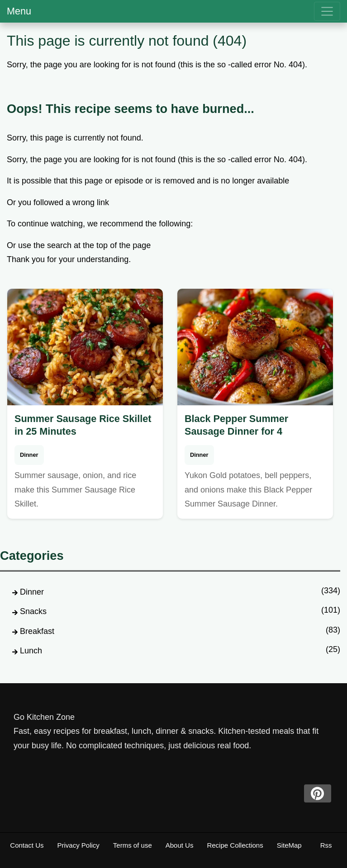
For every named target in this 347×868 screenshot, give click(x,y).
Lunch (31, 651)
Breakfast (37, 631)
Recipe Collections (235, 845)
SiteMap (289, 845)
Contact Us (27, 845)
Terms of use (133, 845)
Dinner (29, 455)
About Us (180, 845)
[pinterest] (318, 793)
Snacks (33, 611)
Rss (326, 845)
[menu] (327, 11)
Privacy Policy (78, 845)
